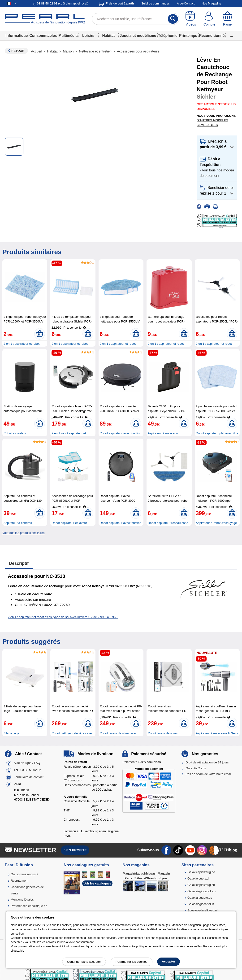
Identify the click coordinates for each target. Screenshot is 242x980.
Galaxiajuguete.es (200, 898)
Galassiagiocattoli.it (201, 904)
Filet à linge (11, 733)
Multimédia (68, 36)
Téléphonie (168, 36)
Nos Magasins (211, 3)
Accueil (37, 51)
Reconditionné (212, 36)
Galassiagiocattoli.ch (201, 891)
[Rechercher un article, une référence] (136, 19)
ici (22, 951)
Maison (68, 51)
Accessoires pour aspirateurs (138, 51)
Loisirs (88, 36)
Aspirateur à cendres (18, 523)
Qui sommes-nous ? (24, 874)
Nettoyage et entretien (95, 51)
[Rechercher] (173, 19)
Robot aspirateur (15, 433)
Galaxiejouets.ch (199, 878)
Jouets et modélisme (138, 36)
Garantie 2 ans (196, 768)
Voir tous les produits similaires (23, 533)
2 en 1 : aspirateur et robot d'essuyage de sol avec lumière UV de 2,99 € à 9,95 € (63, 617)
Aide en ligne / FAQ (27, 763)
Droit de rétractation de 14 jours (207, 762)
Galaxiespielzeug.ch (201, 885)
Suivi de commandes (155, 3)
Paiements (142, 762)
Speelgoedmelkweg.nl (202, 910)
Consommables (43, 36)
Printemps (188, 36)
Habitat (108, 36)
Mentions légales (22, 899)
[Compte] (210, 19)
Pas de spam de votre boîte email (209, 774)
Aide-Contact (186, 3)
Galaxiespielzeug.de (201, 872)
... (231, 36)
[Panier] (228, 19)
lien (22, 934)
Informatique (17, 36)
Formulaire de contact (29, 777)
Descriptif (19, 563)
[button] (217, 144)
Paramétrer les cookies (132, 962)
